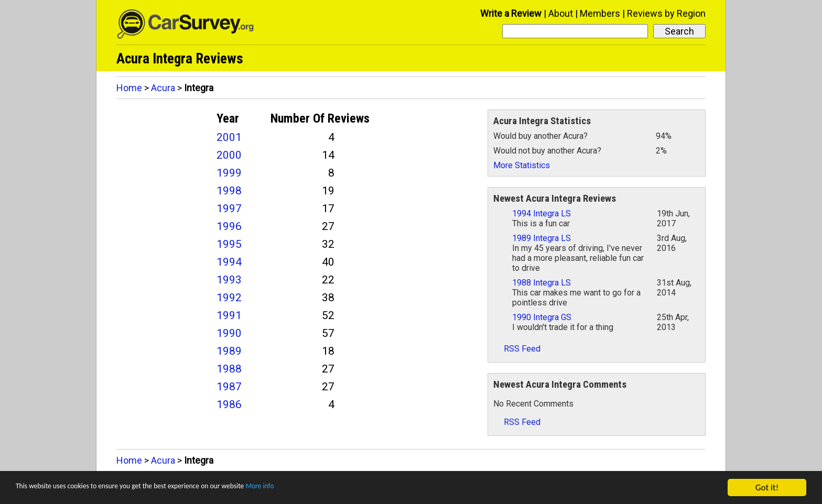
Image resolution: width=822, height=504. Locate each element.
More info (322, 489)
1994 (229, 262)
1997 (229, 209)
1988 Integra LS (542, 283)
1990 (229, 333)
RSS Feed (517, 349)
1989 (229, 351)
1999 (229, 173)
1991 (229, 315)
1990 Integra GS (542, 317)
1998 (229, 191)
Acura (163, 88)
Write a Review (511, 13)
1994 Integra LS (542, 213)
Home (129, 88)
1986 (229, 404)
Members (600, 13)
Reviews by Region (666, 13)
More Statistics (522, 165)
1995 (229, 244)
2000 (229, 155)
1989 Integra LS (542, 238)
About (561, 13)
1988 (229, 369)
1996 (229, 226)
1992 (229, 298)
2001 (229, 137)
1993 (229, 280)
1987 (229, 387)
